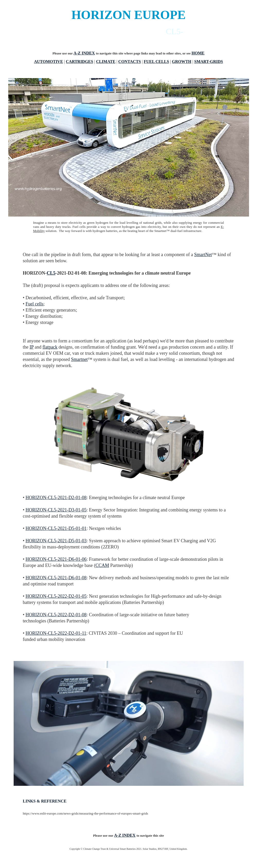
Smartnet (79, 359)
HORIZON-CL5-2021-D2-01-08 (56, 498)
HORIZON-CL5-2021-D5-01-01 (56, 528)
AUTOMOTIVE (48, 62)
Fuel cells (34, 304)
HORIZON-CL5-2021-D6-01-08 (56, 578)
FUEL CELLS (156, 62)
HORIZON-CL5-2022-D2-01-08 (56, 615)
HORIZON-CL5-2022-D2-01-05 (56, 596)
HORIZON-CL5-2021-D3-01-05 (56, 510)
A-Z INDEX (84, 53)
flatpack (50, 347)
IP (32, 347)
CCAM (102, 565)
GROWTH (182, 62)
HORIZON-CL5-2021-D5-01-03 (56, 541)
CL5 (51, 273)
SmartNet (203, 255)
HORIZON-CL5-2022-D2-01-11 (56, 633)
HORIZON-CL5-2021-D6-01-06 (56, 559)
